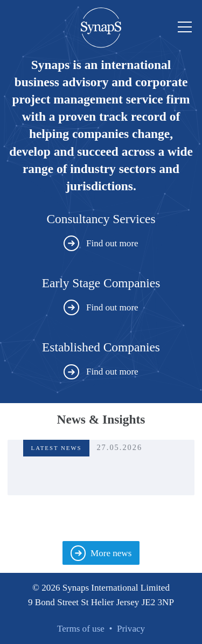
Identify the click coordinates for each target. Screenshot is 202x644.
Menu (182, 27)
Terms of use (81, 629)
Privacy (131, 629)
